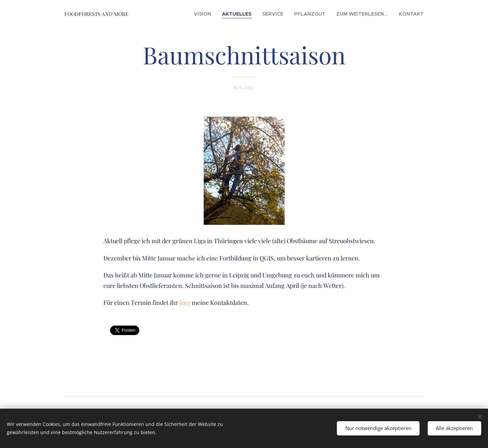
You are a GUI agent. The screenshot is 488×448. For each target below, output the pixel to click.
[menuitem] (231, 14)
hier (185, 303)
